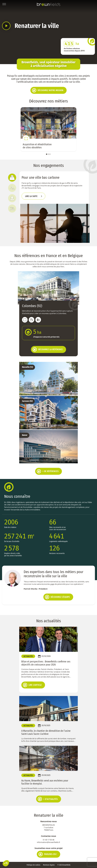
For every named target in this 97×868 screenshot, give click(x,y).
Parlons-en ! (48, 854)
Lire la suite (31, 196)
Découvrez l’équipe (57, 597)
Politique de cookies (33, 865)
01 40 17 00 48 (48, 840)
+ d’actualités (48, 799)
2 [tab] (48, 154)
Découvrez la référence (48, 349)
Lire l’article (32, 685)
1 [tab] (47, 154)
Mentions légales (49, 865)
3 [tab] (50, 154)
